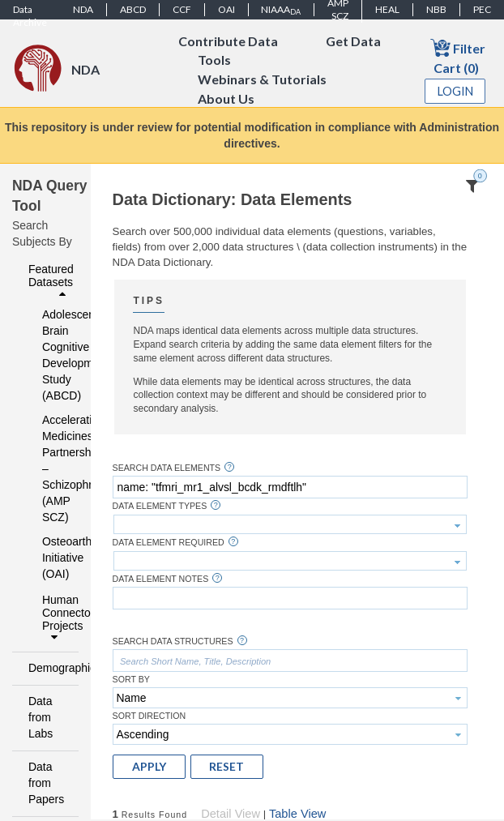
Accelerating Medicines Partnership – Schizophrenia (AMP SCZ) (50, 468)
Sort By (131, 680)
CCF (182, 9)
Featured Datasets (51, 281)
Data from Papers (46, 783)
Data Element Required (169, 543)
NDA (83, 9)
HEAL (387, 9)
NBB (436, 9)
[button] (149, 767)
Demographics (49, 668)
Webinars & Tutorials (262, 80)
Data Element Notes (161, 579)
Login (455, 91)
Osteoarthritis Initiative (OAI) (50, 558)
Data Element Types (160, 506)
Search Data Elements (167, 468)
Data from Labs (41, 717)
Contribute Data (228, 41)
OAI (226, 9)
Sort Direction (149, 716)
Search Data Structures (173, 641)
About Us (226, 99)
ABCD (133, 9)
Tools (214, 60)
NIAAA (281, 10)
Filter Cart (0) (458, 56)
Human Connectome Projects (56, 618)
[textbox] (290, 487)
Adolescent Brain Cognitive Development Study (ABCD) (50, 355)
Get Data (353, 41)
